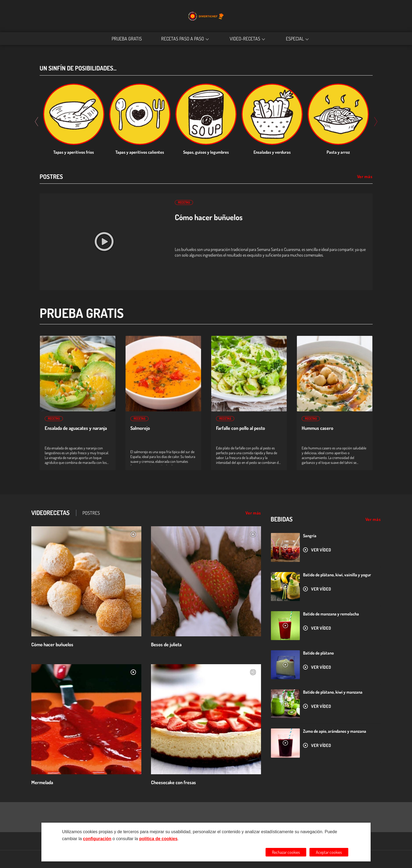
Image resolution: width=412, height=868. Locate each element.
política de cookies (158, 839)
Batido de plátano (318, 653)
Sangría (310, 536)
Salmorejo (140, 428)
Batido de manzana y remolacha (331, 614)
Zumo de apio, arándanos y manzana (335, 731)
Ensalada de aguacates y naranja (76, 428)
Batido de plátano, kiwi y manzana (333, 692)
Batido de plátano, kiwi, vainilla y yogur (337, 575)
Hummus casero (317, 428)
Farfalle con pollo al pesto (241, 428)
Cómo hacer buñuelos (209, 217)
